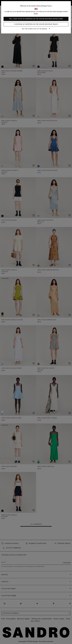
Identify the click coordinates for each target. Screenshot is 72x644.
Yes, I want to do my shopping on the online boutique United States (36, 19)
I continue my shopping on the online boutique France (36, 24)
